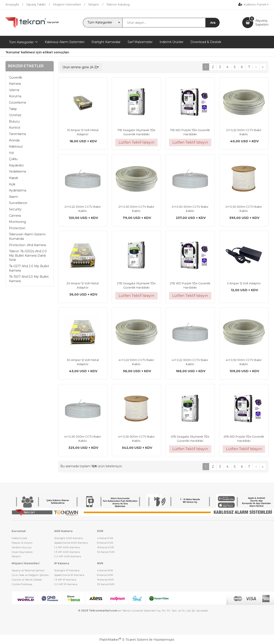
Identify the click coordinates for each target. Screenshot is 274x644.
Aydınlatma (18, 190)
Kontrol (15, 128)
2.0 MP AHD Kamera (68, 556)
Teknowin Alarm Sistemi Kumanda (27, 236)
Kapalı (13, 178)
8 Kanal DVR (105, 543)
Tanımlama (17, 134)
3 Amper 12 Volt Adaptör (244, 283)
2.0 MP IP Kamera (66, 584)
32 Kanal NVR (106, 584)
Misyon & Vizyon (22, 543)
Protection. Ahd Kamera (27, 245)
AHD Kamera (63, 531)
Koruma (15, 96)
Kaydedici (16, 165)
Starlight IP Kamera (67, 570)
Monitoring (17, 222)
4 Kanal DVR (105, 538)
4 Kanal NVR (105, 570)
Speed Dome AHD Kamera (71, 543)
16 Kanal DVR (106, 547)
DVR (100, 531)
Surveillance (18, 203)
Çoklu (13, 159)
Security (15, 209)
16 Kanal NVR (105, 580)
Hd (11, 153)
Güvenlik (16, 78)
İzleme (14, 90)
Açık (12, 184)
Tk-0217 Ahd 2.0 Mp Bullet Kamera (29, 268)
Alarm (13, 197)
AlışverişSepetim (262, 23)
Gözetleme (18, 103)
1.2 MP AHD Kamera (67, 547)
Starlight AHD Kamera (68, 538)
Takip (13, 109)
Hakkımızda (19, 538)
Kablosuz (16, 146)
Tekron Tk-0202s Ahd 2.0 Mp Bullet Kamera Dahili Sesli (28, 255)
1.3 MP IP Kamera (65, 580)
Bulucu (14, 121)
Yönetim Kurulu (22, 547)
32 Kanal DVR (106, 552)
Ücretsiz (15, 115)
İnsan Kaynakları (22, 552)
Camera (15, 216)
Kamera (15, 84)
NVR (100, 563)
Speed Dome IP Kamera (69, 575)
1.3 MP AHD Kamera (67, 552)
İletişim (16, 556)
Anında (14, 140)
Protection (17, 228)
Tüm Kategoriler (21, 42)
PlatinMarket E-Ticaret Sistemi (124, 640)
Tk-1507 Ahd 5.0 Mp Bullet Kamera (29, 279)
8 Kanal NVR (105, 575)
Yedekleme (18, 171)
